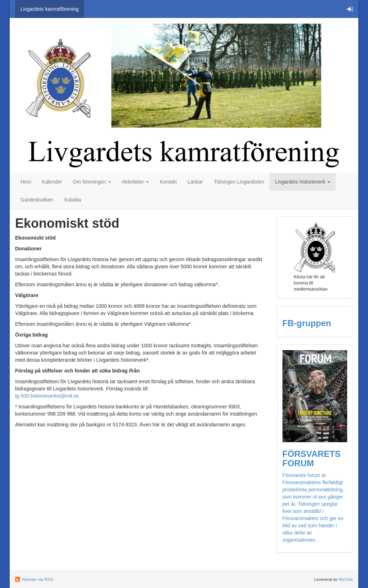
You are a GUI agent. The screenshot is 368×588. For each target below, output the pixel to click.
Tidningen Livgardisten (239, 182)
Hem (26, 182)
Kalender (52, 182)
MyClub (346, 579)
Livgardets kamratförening (50, 9)
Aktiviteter (135, 182)
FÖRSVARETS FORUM (312, 459)
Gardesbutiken (37, 200)
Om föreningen (92, 182)
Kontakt (168, 182)
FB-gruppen (307, 323)
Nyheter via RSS (37, 579)
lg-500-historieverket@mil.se (47, 396)
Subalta (72, 200)
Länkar (195, 182)
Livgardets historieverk (303, 182)
